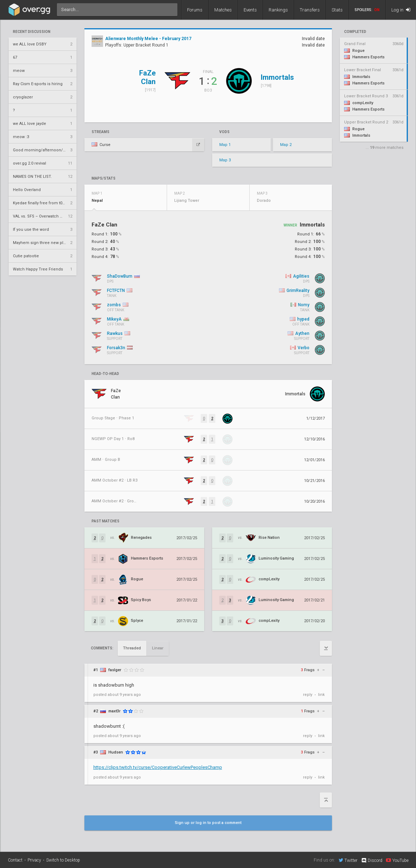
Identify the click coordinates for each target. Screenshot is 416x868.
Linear (158, 648)
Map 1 (225, 145)
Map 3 (225, 160)
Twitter (348, 860)
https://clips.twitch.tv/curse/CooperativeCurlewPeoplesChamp (158, 767)
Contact (15, 860)
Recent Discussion (32, 32)
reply (308, 695)
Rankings (278, 10)
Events (250, 10)
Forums (195, 10)
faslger (115, 670)
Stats (337, 10)
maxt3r (114, 711)
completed (355, 32)
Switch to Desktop (63, 860)
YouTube (397, 860)
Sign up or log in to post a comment (208, 823)
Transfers (310, 10)
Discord (371, 860)
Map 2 (286, 145)
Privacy (34, 860)
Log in (401, 10)
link (321, 695)
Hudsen (116, 752)
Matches (223, 10)
